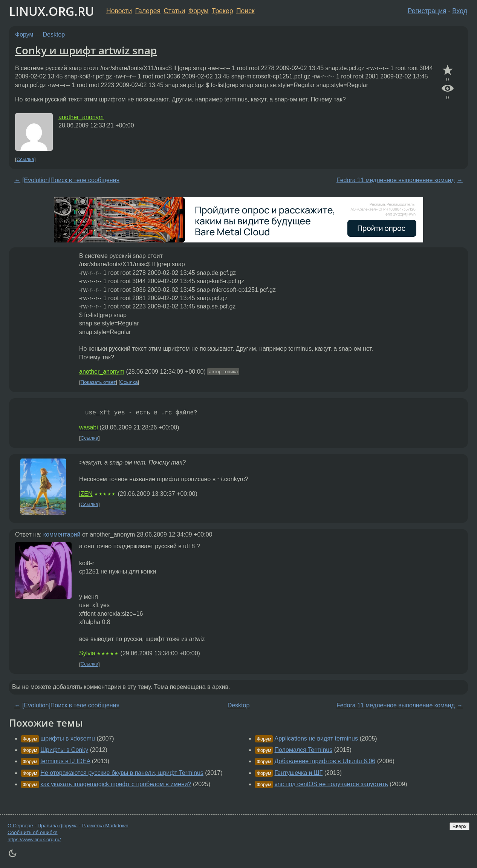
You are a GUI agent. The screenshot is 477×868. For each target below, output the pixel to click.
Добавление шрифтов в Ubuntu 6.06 (325, 761)
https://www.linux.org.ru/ (34, 840)
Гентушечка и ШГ (299, 773)
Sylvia (87, 653)
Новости (119, 11)
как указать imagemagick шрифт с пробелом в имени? (116, 784)
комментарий (62, 534)
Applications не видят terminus (316, 738)
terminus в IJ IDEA (65, 761)
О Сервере (20, 826)
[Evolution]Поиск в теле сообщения (71, 180)
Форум (198, 11)
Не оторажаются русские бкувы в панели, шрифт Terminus (122, 773)
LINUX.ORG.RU (52, 11)
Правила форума (58, 826)
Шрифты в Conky (64, 750)
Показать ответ (98, 382)
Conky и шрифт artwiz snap (86, 50)
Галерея (148, 11)
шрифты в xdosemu (68, 738)
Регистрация (427, 11)
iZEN (86, 494)
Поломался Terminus (304, 750)
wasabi (89, 427)
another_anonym (81, 117)
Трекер (222, 11)
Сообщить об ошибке (33, 832)
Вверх (459, 826)
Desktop (54, 35)
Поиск (245, 11)
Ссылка (25, 159)
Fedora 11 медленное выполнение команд (396, 180)
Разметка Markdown (105, 826)
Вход (460, 11)
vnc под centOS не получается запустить (331, 784)
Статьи (174, 11)
